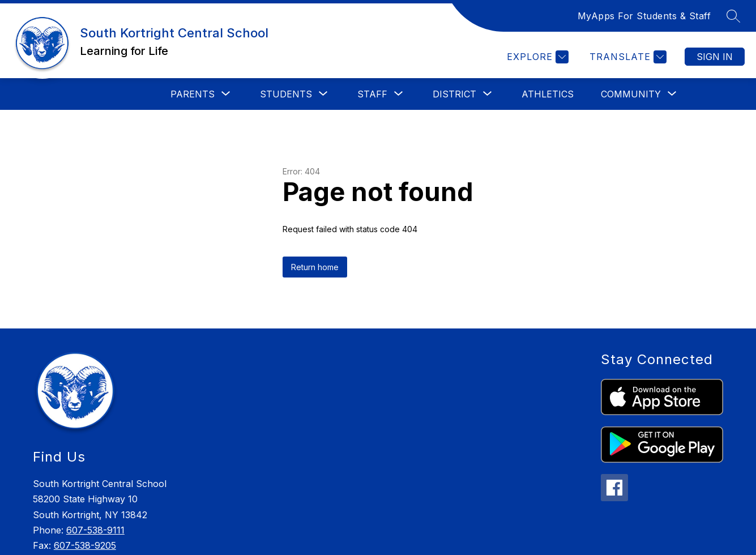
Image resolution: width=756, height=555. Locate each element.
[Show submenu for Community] (631, 94)
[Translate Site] (627, 57)
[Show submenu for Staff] (372, 94)
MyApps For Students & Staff (644, 16)
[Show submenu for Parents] (193, 94)
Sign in (715, 57)
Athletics (548, 94)
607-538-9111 (95, 530)
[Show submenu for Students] (286, 94)
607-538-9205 (85, 545)
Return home (315, 267)
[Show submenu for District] (454, 94)
